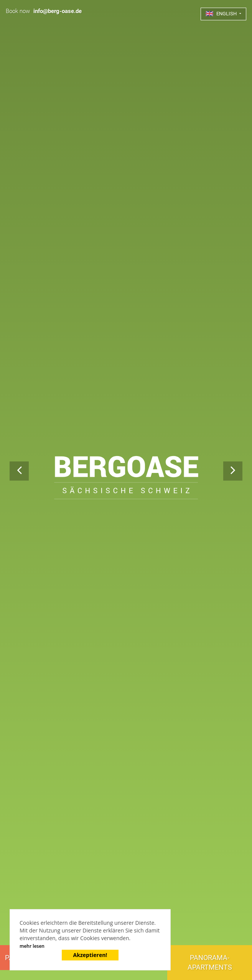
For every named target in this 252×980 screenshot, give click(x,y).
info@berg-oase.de (58, 11)
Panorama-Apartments (210, 963)
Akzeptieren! (90, 955)
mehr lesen (32, 946)
